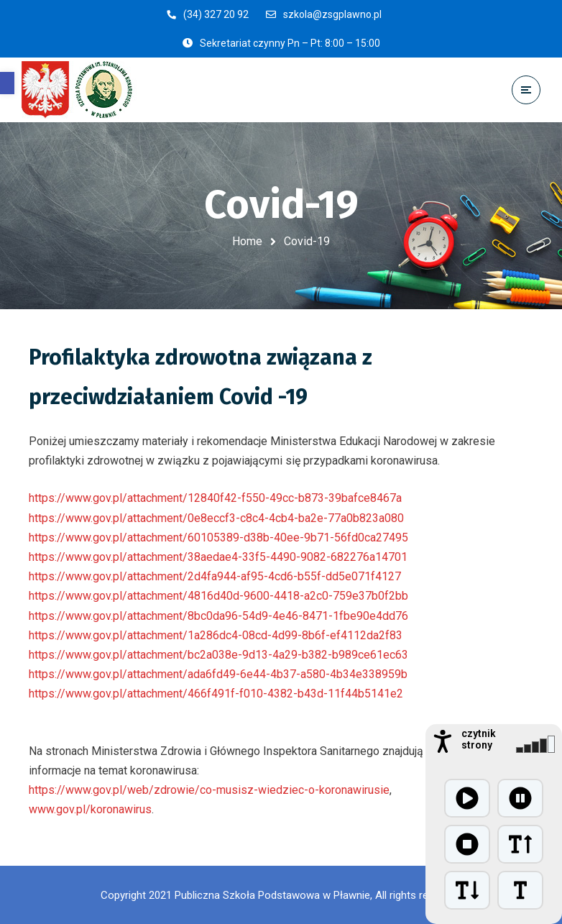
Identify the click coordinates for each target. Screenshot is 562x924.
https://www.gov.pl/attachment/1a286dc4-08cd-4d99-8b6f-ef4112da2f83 (216, 635)
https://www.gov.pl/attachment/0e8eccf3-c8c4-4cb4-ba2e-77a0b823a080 (216, 518)
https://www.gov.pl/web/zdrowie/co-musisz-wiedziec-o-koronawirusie (209, 790)
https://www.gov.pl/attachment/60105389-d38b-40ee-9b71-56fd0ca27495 (218, 538)
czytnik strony (479, 739)
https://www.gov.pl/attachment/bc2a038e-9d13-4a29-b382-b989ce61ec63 (218, 655)
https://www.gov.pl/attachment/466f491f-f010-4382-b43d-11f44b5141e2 (216, 694)
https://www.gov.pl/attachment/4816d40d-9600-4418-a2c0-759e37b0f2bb (218, 596)
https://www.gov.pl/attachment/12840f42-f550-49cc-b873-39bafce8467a (215, 498)
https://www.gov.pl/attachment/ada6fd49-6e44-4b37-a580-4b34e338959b (218, 674)
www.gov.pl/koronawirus (90, 809)
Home (247, 241)
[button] (7, 83)
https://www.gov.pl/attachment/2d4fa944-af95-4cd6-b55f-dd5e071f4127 (215, 576)
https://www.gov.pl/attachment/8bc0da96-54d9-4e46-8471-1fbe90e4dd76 (218, 616)
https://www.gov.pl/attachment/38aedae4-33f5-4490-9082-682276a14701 (218, 557)
